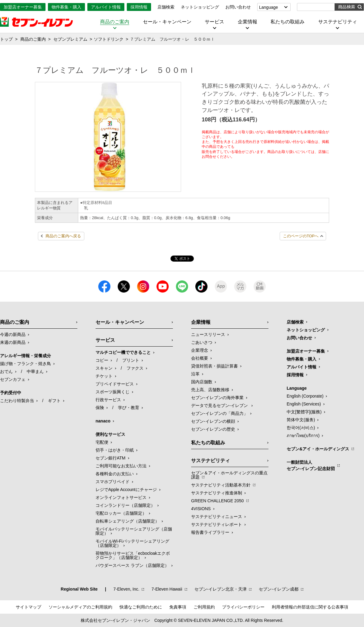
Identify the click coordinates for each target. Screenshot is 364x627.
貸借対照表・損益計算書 (214, 366)
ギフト (54, 401)
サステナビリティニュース (217, 517)
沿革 (195, 374)
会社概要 (200, 358)
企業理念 (200, 350)
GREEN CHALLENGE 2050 (217, 501)
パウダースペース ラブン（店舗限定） (132, 565)
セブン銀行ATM (111, 458)
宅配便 (102, 442)
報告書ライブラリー (210, 532)
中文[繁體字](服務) (304, 412)
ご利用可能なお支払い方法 (121, 466)
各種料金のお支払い (115, 474)
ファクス (135, 368)
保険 (100, 408)
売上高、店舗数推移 (210, 390)
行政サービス (108, 400)
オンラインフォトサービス (121, 497)
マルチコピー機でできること (123, 352)
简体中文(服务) (301, 420)
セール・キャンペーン (167, 22)
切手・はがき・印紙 (115, 450)
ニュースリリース (208, 334)
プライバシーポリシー (243, 607)
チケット (104, 376)
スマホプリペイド (113, 482)
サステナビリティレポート (217, 524)
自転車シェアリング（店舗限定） (127, 521)
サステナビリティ (338, 22)
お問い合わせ (238, 7)
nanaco (103, 421)
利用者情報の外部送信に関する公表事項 (310, 607)
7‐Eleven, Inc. (126, 589)
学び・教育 (129, 408)
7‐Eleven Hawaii (167, 589)
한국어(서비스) (301, 428)
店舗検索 (166, 7)
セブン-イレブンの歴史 (213, 429)
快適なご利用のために (141, 607)
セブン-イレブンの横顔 (213, 421)
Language (268, 7)
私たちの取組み (288, 22)
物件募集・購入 (66, 7)
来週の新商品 (13, 342)
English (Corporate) (305, 396)
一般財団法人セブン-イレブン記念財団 (311, 465)
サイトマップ (29, 607)
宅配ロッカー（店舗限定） (121, 513)
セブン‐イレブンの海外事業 (217, 398)
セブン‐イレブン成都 (279, 589)
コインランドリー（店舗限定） (125, 505)
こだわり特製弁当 (17, 401)
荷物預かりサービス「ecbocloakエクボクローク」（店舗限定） (133, 555)
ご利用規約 (204, 607)
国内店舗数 (202, 382)
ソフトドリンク (109, 39)
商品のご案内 (115, 22)
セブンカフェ (13, 379)
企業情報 (248, 22)
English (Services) (304, 404)
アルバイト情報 (106, 7)
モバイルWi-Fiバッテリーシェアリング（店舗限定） (132, 543)
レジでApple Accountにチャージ (126, 490)
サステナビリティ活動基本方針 (221, 485)
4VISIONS (201, 509)
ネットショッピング (200, 7)
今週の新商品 (13, 334)
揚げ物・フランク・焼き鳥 (25, 364)
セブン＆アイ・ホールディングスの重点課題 (229, 475)
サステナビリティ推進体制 (217, 493)
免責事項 (178, 607)
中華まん (35, 371)
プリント (131, 360)
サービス (214, 22)
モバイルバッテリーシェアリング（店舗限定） (134, 531)
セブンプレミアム (70, 39)
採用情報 (139, 7)
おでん (6, 371)
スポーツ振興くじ (113, 392)
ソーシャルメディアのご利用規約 (80, 607)
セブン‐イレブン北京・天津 (221, 589)
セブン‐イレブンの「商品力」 (219, 413)
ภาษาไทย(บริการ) (303, 436)
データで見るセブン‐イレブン (220, 405)
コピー (102, 360)
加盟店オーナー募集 (23, 7)
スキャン (104, 368)
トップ (6, 39)
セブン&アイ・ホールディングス (318, 449)
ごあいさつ (202, 342)
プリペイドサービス (115, 384)
